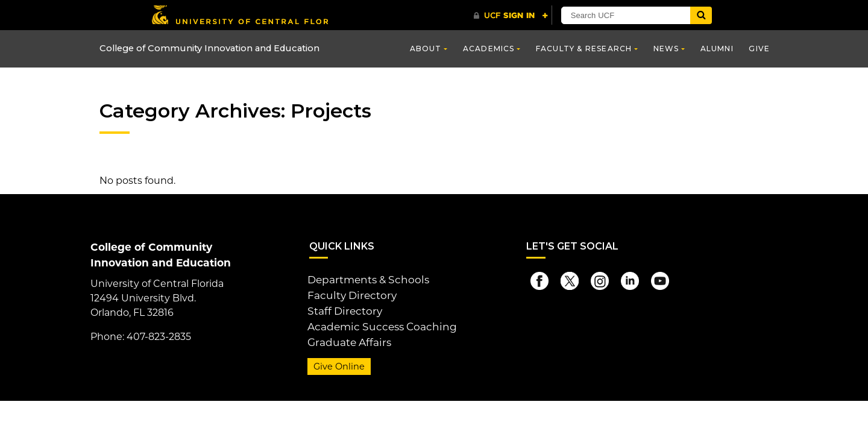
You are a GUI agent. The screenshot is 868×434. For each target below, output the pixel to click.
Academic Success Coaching (377, 322)
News (666, 49)
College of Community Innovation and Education (219, 49)
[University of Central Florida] (240, 15)
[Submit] (706, 15)
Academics (489, 49)
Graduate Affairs (346, 337)
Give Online (337, 360)
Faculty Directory (349, 293)
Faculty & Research (584, 49)
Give (759, 49)
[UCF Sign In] (511, 16)
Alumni (717, 49)
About (426, 49)
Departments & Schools (365, 279)
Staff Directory (342, 308)
